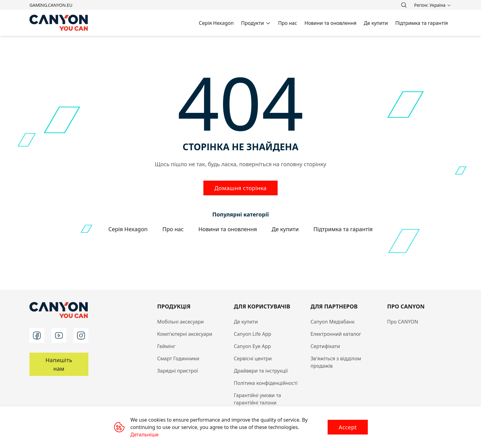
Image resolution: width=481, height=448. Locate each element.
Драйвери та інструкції (261, 371)
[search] (404, 5)
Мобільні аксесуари (180, 322)
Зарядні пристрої (177, 371)
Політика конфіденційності (266, 383)
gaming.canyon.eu (51, 5)
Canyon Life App (252, 334)
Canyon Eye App (252, 346)
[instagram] (81, 335)
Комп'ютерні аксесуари (185, 334)
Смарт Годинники (178, 358)
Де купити (246, 322)
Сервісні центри (253, 358)
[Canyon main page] (59, 23)
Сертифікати (325, 346)
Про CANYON (403, 322)
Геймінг (166, 346)
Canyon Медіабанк (333, 322)
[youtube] (59, 335)
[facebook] (37, 335)
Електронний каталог (336, 334)
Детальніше (144, 435)
